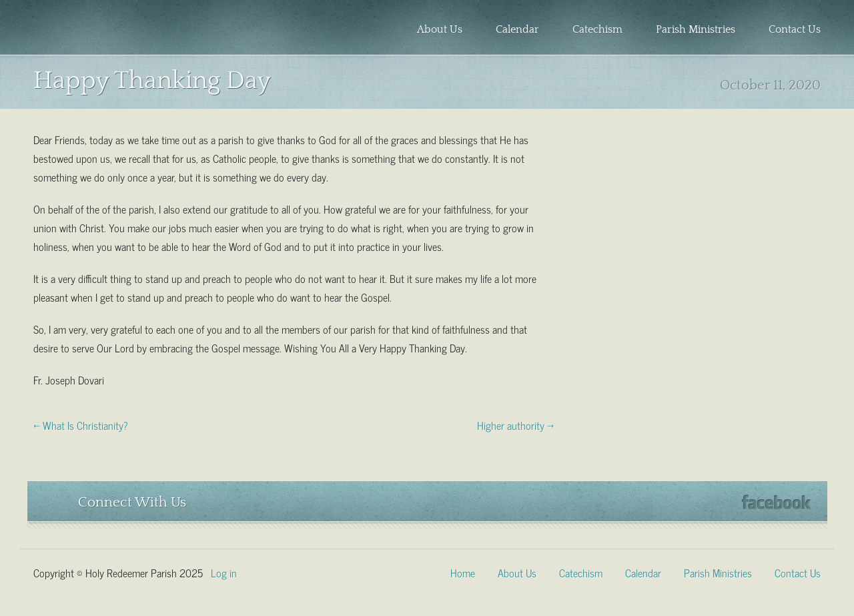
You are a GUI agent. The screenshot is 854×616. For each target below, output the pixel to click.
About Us (440, 29)
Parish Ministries (696, 29)
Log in (224, 572)
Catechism (597, 29)
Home (463, 572)
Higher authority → (515, 424)
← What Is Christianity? (81, 424)
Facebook (776, 502)
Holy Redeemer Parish (124, 31)
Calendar (517, 29)
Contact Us (795, 29)
